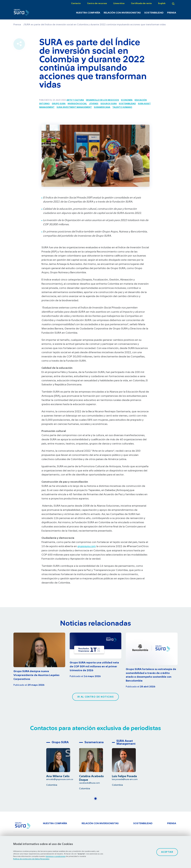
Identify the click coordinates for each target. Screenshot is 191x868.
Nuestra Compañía (88, 13)
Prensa (172, 13)
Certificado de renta (141, 3)
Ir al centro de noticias (95, 697)
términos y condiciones (56, 856)
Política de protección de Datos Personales (31, 859)
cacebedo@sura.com (89, 783)
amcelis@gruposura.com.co (60, 779)
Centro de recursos (97, 3)
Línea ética (119, 3)
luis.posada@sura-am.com (125, 779)
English (162, 3)
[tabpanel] (63, 763)
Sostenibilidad (154, 13)
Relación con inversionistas (122, 13)
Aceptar (167, 852)
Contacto (76, 3)
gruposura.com (87, 546)
